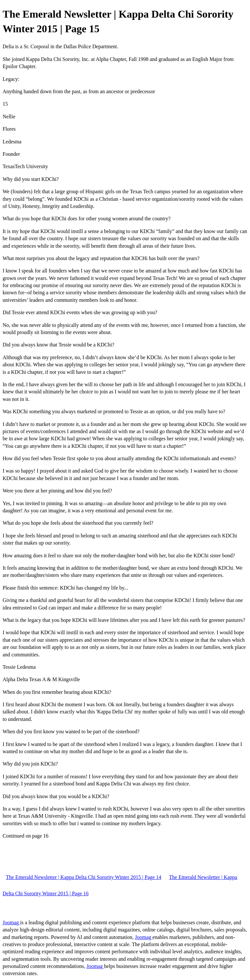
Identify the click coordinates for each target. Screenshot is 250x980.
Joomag (11, 922)
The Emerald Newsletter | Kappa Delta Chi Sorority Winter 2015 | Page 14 (83, 877)
